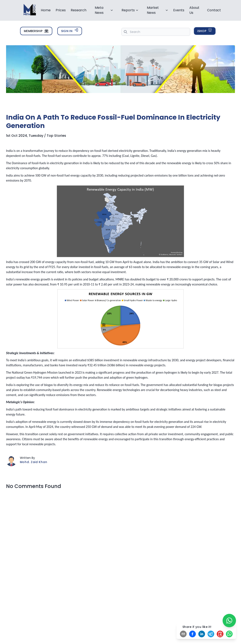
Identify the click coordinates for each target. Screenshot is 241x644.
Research (79, 10)
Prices (61, 10)
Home (46, 10)
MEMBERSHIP (36, 31)
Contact (214, 10)
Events (179, 10)
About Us (194, 10)
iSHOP (205, 31)
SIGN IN (70, 31)
